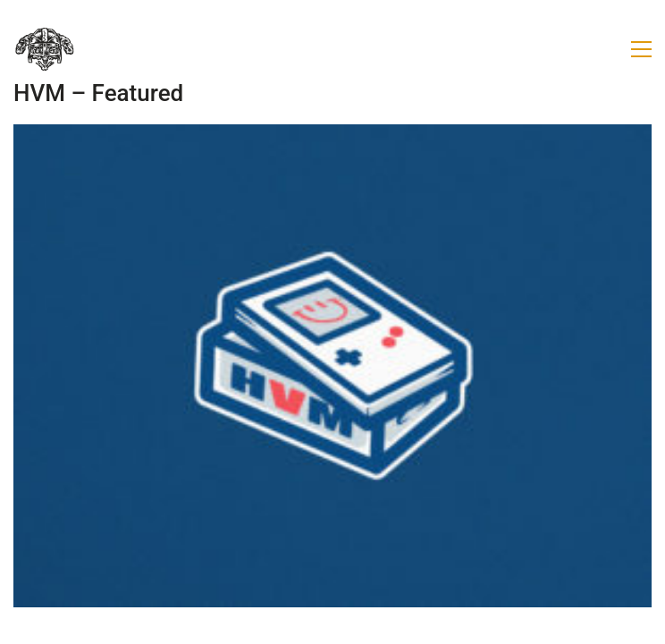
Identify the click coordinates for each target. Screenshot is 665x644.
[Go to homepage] (45, 49)
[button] (641, 49)
